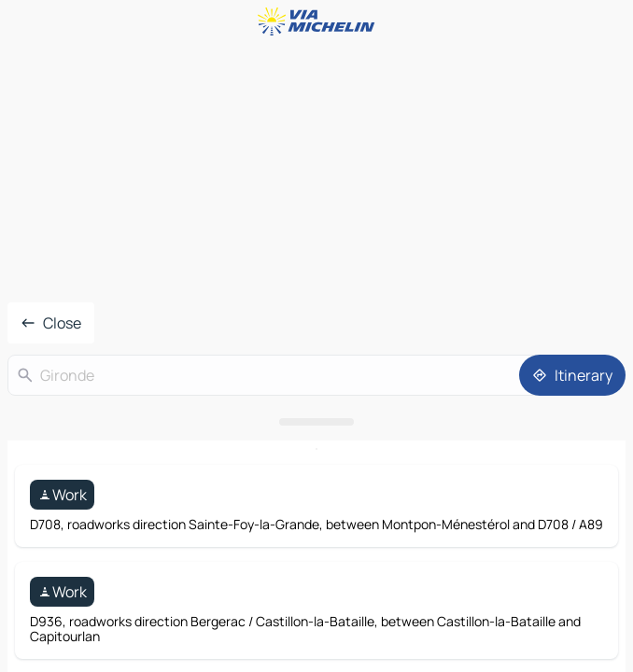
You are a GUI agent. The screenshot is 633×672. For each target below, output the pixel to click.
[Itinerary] (572, 375)
